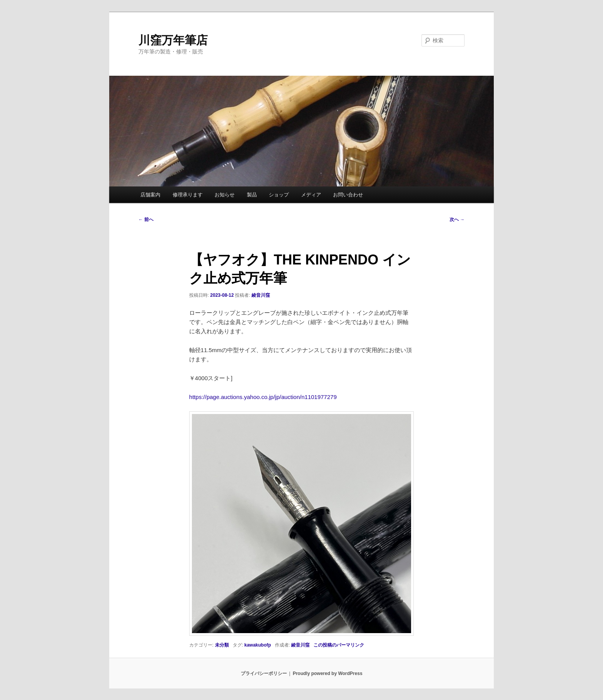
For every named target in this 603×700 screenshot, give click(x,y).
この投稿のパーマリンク (339, 645)
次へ (457, 219)
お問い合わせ (348, 195)
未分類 (222, 645)
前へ (146, 219)
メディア (311, 195)
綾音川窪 (261, 295)
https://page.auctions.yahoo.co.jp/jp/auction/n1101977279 (263, 397)
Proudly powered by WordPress (327, 673)
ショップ (279, 195)
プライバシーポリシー (264, 673)
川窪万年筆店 (173, 40)
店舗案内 (150, 195)
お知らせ (225, 195)
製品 (252, 195)
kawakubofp (257, 645)
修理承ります (188, 195)
